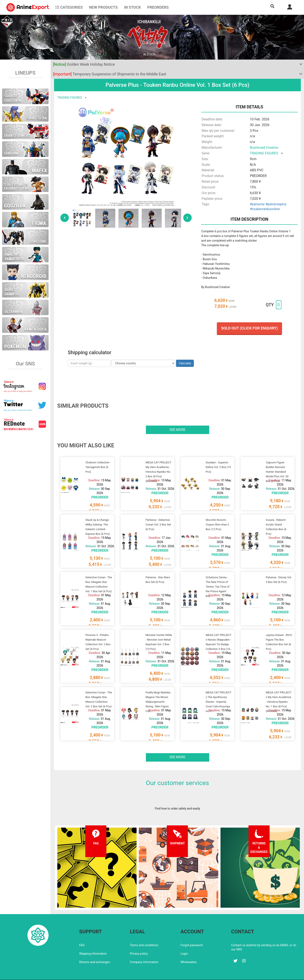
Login (184, 941)
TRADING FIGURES (70, 98)
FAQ (82, 932)
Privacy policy (139, 941)
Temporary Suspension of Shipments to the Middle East (110, 74)
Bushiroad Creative (264, 148)
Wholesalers (189, 949)
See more (178, 430)
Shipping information (93, 941)
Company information (144, 949)
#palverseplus (276, 204)
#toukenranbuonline (265, 209)
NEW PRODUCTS (103, 7)
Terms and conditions (144, 932)
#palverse (257, 204)
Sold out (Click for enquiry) (249, 328)
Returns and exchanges (94, 949)
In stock (132, 7)
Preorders (158, 7)
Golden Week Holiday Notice (84, 64)
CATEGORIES (69, 7)
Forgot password (192, 932)
